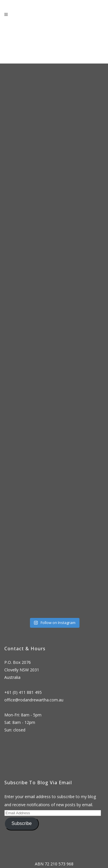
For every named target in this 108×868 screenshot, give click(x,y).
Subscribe (22, 823)
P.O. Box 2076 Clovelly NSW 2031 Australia (22, 670)
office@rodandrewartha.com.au (34, 700)
